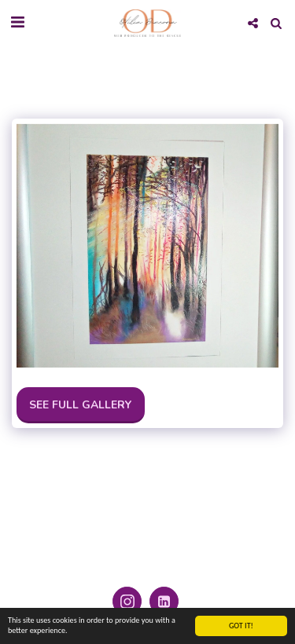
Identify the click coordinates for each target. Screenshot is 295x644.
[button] (17, 22)
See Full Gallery (80, 405)
